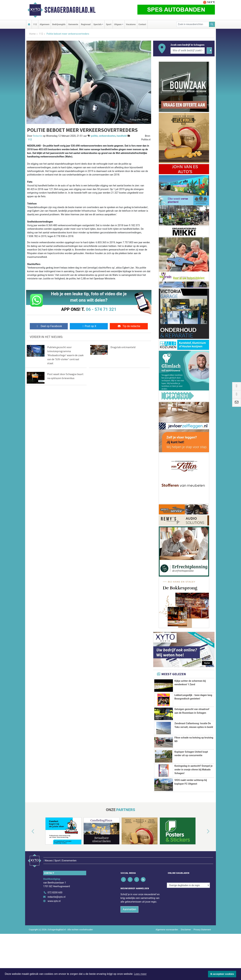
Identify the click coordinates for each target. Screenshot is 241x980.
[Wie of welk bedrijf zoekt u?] (188, 51)
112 (35, 24)
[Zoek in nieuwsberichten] (193, 24)
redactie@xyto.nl (56, 926)
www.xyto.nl (54, 930)
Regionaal (86, 24)
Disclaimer (186, 959)
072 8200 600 (55, 922)
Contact (142, 24)
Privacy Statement (202, 959)
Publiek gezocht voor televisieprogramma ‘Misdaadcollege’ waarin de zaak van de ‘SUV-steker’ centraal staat (65, 355)
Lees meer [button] (140, 974)
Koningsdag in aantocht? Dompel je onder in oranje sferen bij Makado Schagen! (193, 787)
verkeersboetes (107, 136)
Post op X (89, 326)
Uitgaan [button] (118, 24)
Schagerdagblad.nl (70, 10)
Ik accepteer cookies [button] (222, 974)
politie (94, 136)
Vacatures (131, 24)
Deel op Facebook (49, 326)
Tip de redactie (129, 326)
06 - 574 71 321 (101, 309)
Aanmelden (129, 938)
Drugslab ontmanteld (123, 347)
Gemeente (73, 24)
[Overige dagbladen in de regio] (188, 914)
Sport (109, 24)
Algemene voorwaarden (167, 959)
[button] (29, 867)
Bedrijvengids (59, 24)
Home (32, 34)
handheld (122, 136)
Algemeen (45, 24)
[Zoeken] (212, 24)
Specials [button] (97, 24)
